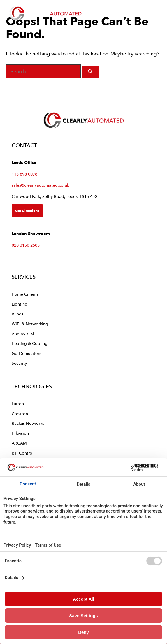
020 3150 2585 (26, 245)
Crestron (20, 414)
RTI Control (23, 453)
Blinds (17, 314)
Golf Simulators (26, 353)
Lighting (20, 304)
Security (19, 363)
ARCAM (19, 443)
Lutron (18, 404)
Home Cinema (25, 294)
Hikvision (20, 433)
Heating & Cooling (30, 343)
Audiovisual (23, 334)
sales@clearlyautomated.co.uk (40, 185)
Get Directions (27, 211)
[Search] (90, 72)
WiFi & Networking (30, 324)
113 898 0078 (24, 174)
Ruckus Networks (28, 423)
